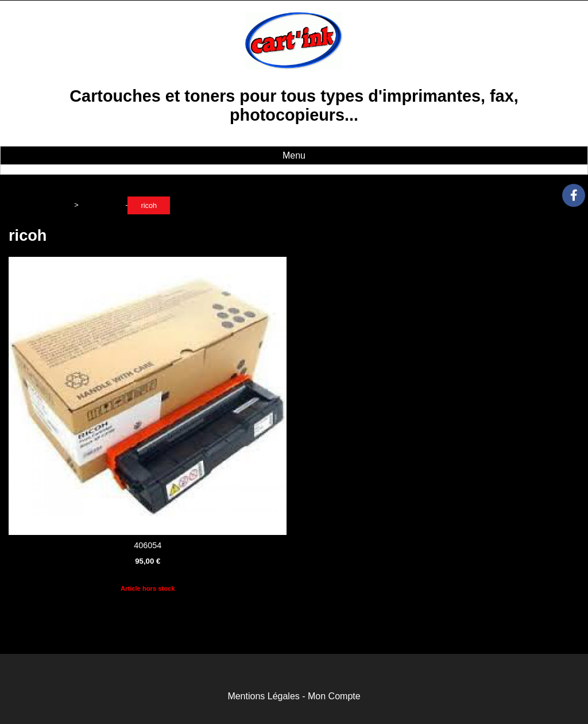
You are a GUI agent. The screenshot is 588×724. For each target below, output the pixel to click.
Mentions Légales (263, 696)
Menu (294, 155)
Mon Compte (334, 696)
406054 (148, 545)
